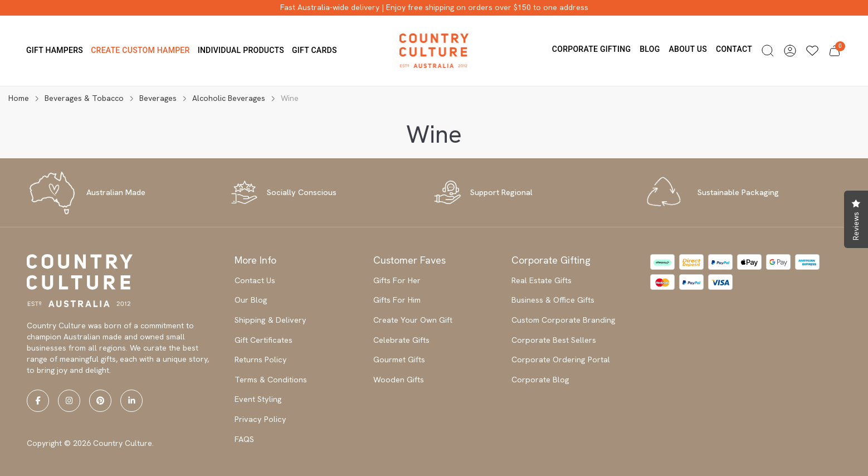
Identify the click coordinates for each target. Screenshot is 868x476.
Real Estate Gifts (542, 280)
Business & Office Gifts (553, 300)
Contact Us (255, 280)
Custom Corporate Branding (564, 320)
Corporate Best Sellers (554, 340)
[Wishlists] (812, 51)
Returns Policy (261, 360)
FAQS (244, 439)
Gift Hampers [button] (55, 50)
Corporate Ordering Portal (561, 360)
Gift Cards (314, 50)
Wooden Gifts (399, 380)
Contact (734, 49)
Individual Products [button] (241, 50)
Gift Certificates (264, 340)
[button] (768, 51)
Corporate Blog (540, 380)
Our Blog (251, 300)
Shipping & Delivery (270, 320)
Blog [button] (650, 49)
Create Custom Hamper (140, 50)
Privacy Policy (260, 419)
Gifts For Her (397, 280)
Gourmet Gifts (399, 360)
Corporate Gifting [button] (591, 49)
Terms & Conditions (271, 380)
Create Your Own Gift (413, 320)
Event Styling (258, 399)
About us (688, 49)
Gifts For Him (397, 300)
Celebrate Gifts (401, 340)
